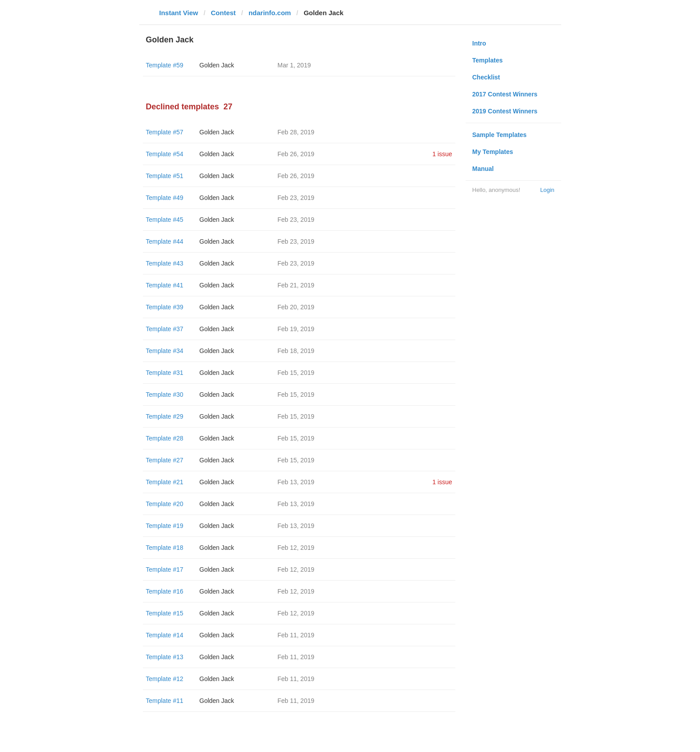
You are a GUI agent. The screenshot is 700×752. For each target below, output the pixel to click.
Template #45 (165, 220)
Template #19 (165, 526)
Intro (479, 43)
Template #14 (165, 635)
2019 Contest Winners (505, 111)
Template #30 (165, 395)
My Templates (493, 152)
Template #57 (165, 132)
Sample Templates (500, 135)
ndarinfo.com (270, 13)
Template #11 (165, 701)
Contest (223, 13)
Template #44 (165, 241)
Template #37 (165, 329)
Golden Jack (217, 65)
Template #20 (165, 504)
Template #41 (165, 285)
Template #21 (165, 482)
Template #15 (165, 613)
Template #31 (165, 373)
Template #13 (165, 657)
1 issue (442, 154)
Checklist (486, 77)
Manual (483, 169)
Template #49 (165, 198)
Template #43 (165, 263)
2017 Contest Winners (505, 94)
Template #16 (165, 591)
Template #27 (165, 460)
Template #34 (165, 351)
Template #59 (165, 65)
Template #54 (165, 154)
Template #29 (165, 416)
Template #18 (165, 548)
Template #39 (165, 307)
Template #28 (165, 438)
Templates (487, 60)
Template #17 (165, 569)
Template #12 (165, 679)
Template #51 (165, 176)
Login (547, 190)
